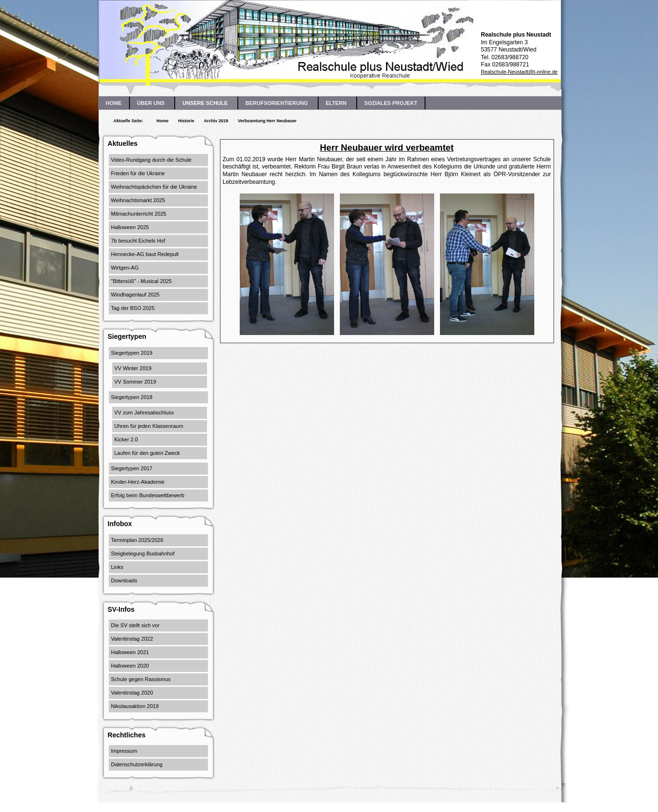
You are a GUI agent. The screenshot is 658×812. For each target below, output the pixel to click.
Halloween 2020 (130, 666)
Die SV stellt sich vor (135, 625)
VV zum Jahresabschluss (144, 412)
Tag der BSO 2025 (133, 308)
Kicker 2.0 (126, 439)
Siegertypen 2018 (132, 397)
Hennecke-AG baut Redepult (145, 254)
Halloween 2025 (130, 227)
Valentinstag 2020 (132, 693)
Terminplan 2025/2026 (137, 540)
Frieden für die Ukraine (138, 173)
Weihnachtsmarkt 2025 (138, 200)
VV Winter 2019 (133, 368)
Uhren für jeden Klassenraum (149, 426)
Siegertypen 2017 (132, 468)
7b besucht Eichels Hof (138, 241)
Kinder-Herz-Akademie (138, 482)
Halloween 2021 (130, 652)
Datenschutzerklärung (137, 764)
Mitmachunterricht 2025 (139, 214)
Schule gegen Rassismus (141, 679)
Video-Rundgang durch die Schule (151, 160)
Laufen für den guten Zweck (147, 453)
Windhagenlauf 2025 (135, 295)
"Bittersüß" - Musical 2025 (142, 281)
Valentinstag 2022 (132, 639)
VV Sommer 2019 (135, 382)
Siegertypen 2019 (132, 353)
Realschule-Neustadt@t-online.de (519, 72)
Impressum (124, 751)
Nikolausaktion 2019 (135, 706)
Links (117, 567)
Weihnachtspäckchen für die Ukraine (154, 187)
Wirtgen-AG (125, 268)
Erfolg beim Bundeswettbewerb (148, 495)
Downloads (124, 580)
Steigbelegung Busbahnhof (143, 554)
